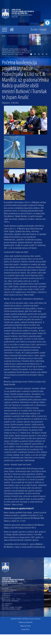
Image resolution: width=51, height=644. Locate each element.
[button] (47, 23)
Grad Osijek (5, 49)
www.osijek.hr (6, 597)
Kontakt (43, 30)
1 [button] (31, 54)
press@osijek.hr (6, 596)
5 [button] (46, 54)
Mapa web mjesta (26, 626)
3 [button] (39, 54)
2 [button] (35, 54)
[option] (28, 36)
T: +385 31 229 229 (8, 592)
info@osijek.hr (6, 594)
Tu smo (34, 30)
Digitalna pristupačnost (26, 622)
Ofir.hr (28, 630)
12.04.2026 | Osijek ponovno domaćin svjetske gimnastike (24, 36)
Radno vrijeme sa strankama (10, 601)
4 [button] (43, 54)
